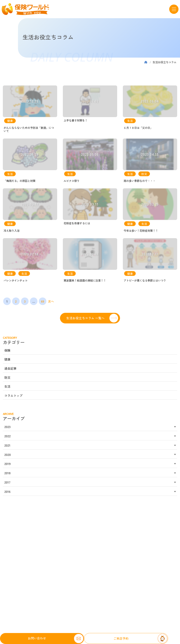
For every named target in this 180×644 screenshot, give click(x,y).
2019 (7, 465)
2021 (7, 447)
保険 (7, 352)
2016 (7, 493)
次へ (51, 303)
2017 (7, 484)
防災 (7, 379)
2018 (7, 474)
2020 (8, 456)
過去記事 (10, 370)
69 (43, 303)
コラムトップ (13, 397)
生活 (7, 388)
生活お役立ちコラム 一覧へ (85, 319)
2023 (7, 428)
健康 (7, 361)
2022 (7, 437)
